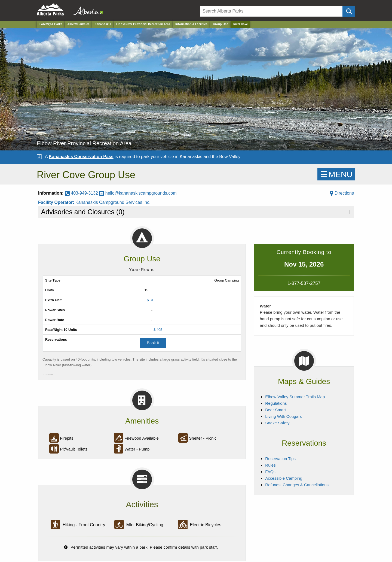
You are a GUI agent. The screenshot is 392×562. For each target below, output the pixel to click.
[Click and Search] (349, 11)
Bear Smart (275, 410)
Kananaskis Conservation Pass (81, 157)
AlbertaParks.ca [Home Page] (79, 24)
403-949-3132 (82, 193)
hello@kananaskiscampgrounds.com (138, 193)
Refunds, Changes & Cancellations (297, 485)
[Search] (271, 11)
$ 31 (150, 300)
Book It (153, 343)
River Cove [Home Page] (241, 24)
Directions (342, 193)
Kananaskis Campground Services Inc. (113, 202)
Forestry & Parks (51, 24)
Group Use (220, 24)
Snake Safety (277, 423)
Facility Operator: (57, 202)
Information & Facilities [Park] (191, 24)
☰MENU (336, 174)
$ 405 (158, 330)
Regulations (276, 403)
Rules (270, 465)
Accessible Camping (284, 478)
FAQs (270, 472)
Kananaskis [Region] (103, 24)
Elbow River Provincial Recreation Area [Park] (143, 24)
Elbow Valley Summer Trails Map (295, 397)
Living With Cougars (283, 416)
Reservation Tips (280, 459)
